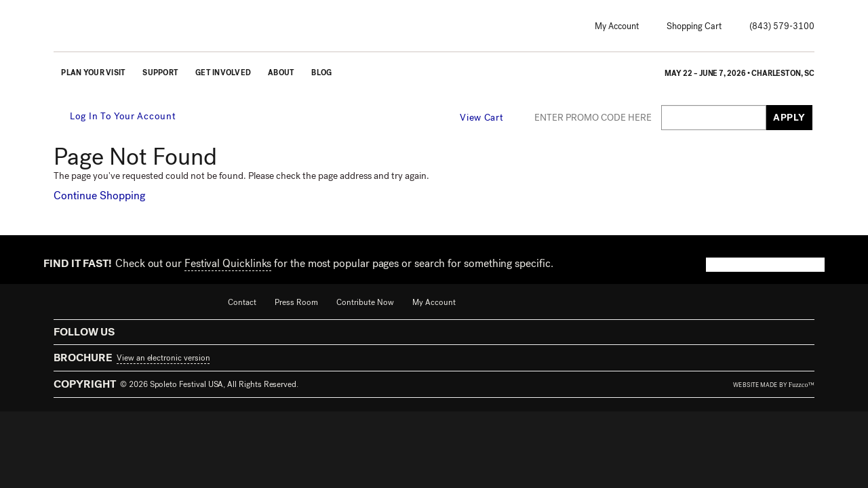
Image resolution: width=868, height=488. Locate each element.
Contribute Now (365, 302)
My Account (617, 26)
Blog (321, 73)
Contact (242, 302)
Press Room (296, 302)
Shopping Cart (694, 26)
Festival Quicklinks (228, 263)
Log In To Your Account (116, 116)
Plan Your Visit (93, 73)
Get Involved (223, 73)
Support (160, 73)
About (281, 73)
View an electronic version (163, 358)
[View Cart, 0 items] (490, 117)
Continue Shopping (99, 196)
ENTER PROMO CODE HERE (593, 118)
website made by (774, 385)
